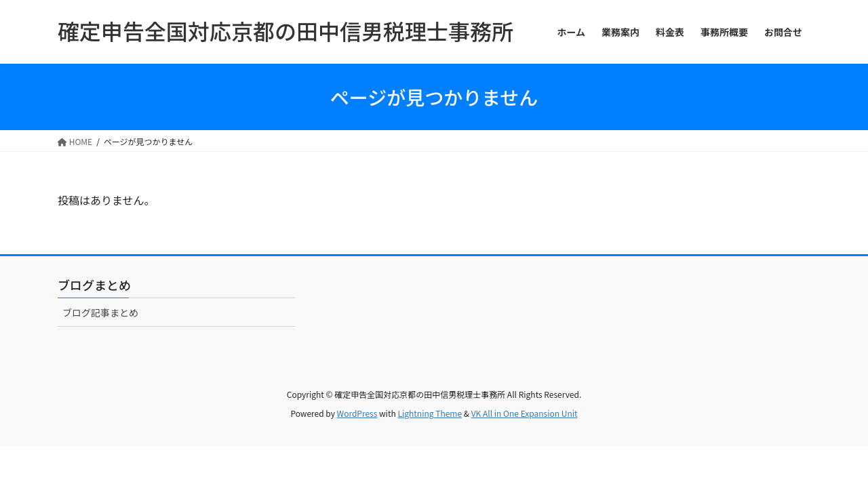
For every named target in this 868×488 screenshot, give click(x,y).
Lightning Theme (430, 413)
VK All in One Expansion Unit (525, 413)
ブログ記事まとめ (100, 312)
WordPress (357, 413)
